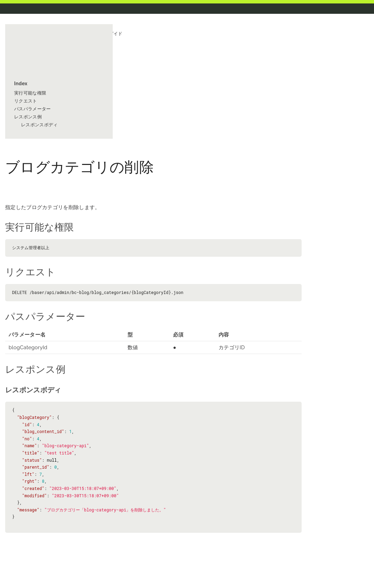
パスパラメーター (32, 109)
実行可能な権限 (30, 93)
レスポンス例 (28, 117)
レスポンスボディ (39, 125)
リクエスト (26, 101)
